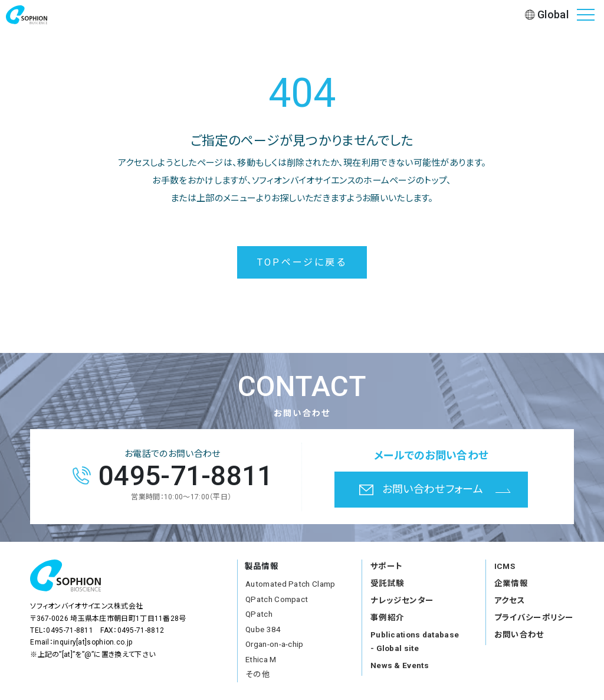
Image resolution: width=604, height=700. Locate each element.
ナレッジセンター (402, 600)
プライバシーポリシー (534, 617)
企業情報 (511, 583)
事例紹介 (387, 617)
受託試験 (387, 583)
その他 (258, 674)
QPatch (259, 614)
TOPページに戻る (302, 262)
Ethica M (261, 659)
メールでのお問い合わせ (431, 455)
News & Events (400, 665)
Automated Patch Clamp (290, 584)
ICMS (505, 566)
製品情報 (262, 566)
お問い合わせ (519, 634)
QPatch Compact (277, 599)
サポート (386, 566)
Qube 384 (263, 629)
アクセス (510, 600)
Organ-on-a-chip (275, 644)
